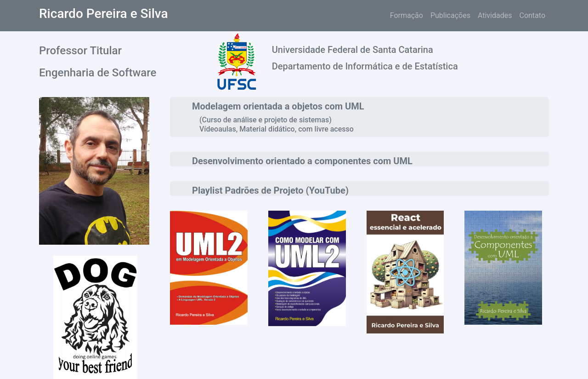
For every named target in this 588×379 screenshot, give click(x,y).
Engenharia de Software (98, 73)
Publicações (450, 15)
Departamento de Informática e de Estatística (365, 66)
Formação (407, 15)
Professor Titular (80, 51)
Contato (532, 15)
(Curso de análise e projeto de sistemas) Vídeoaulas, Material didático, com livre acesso (277, 124)
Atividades (495, 15)
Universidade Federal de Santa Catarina (353, 50)
